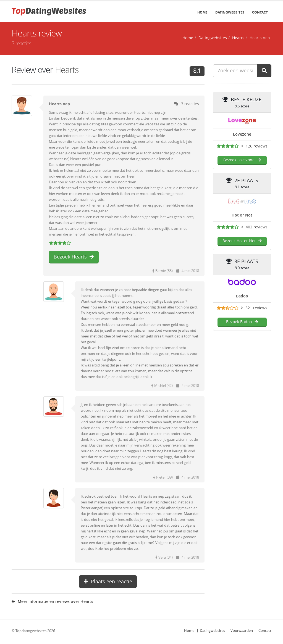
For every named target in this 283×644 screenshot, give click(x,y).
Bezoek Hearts (74, 257)
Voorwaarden (242, 631)
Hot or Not (242, 215)
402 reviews (257, 227)
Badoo (242, 296)
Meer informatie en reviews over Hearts (52, 602)
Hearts (238, 38)
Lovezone (242, 134)
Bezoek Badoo (242, 322)
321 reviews (256, 308)
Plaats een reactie (108, 582)
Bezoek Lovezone (242, 160)
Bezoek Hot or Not (242, 241)
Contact (260, 12)
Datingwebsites (230, 12)
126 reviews (257, 146)
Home (202, 12)
